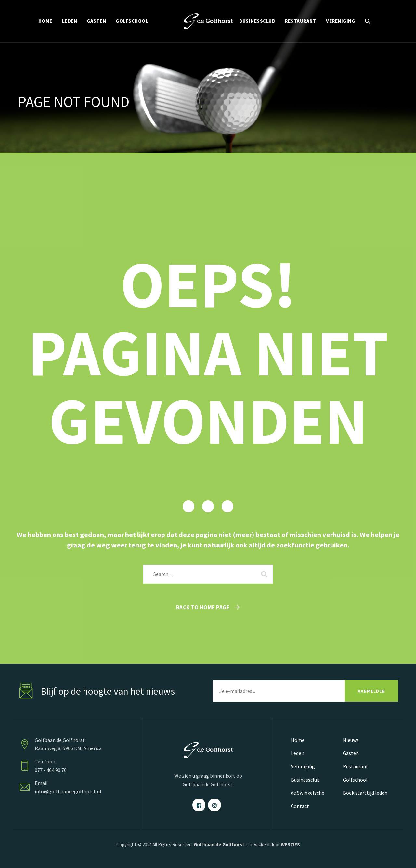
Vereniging (303, 766)
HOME (45, 21)
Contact (300, 806)
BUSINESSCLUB (257, 21)
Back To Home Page (203, 607)
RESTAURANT (300, 21)
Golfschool (355, 780)
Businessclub (305, 780)
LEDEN (70, 21)
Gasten (351, 753)
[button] (368, 21)
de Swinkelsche (308, 793)
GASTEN (96, 21)
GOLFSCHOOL (132, 21)
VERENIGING (340, 21)
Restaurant (356, 766)
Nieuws (351, 740)
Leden (298, 753)
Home (298, 740)
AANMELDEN (371, 691)
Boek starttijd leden (365, 793)
